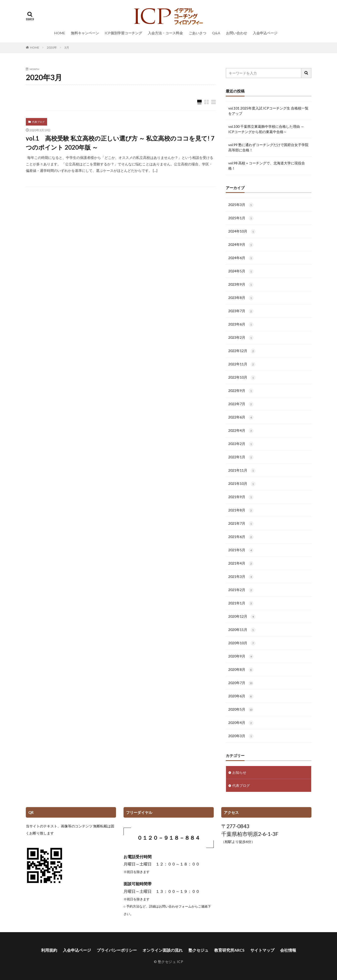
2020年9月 (241, 657)
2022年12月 (242, 351)
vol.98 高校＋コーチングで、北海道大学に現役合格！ (267, 166)
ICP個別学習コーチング (123, 33)
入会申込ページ (265, 33)
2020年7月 (241, 683)
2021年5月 (241, 550)
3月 (67, 47)
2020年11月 (242, 630)
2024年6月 (241, 258)
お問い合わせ (237, 33)
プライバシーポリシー (117, 950)
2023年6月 (241, 324)
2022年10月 (242, 378)
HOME (60, 33)
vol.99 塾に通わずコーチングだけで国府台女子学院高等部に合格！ (268, 147)
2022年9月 (241, 391)
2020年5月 (241, 710)
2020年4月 (241, 723)
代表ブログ (38, 122)
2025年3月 (241, 205)
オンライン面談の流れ (163, 950)
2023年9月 (241, 285)
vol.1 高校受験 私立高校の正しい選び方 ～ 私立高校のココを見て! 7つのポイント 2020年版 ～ (120, 143)
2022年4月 (241, 431)
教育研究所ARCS (229, 950)
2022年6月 (241, 417)
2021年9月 (241, 497)
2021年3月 (241, 577)
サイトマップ (262, 950)
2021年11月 (242, 471)
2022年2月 (241, 444)
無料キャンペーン (85, 33)
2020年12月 (242, 617)
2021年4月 (241, 564)
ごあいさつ (197, 33)
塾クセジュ (198, 950)
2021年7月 (241, 524)
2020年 (52, 47)
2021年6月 (241, 537)
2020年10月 (242, 643)
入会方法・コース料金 (165, 33)
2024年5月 (241, 271)
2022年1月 (241, 457)
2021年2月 (241, 590)
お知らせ (239, 772)
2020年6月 (241, 696)
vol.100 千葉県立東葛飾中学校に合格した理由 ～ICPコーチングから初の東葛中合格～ (266, 129)
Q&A (216, 33)
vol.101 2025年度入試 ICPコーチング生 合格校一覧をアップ (268, 111)
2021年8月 (241, 510)
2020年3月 (241, 736)
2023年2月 (241, 338)
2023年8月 (241, 298)
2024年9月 (241, 245)
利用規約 (49, 950)
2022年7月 (241, 404)
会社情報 (288, 950)
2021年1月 (241, 603)
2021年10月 (242, 484)
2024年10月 (242, 232)
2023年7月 (241, 311)
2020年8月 (241, 670)
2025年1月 (241, 218)
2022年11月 (242, 364)
